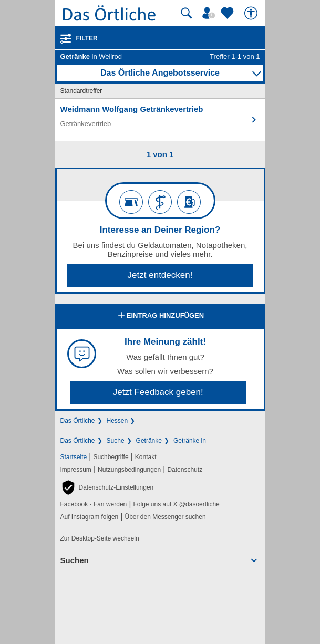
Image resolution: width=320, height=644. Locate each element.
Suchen (75, 560)
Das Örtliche (78, 421)
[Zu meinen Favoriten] (229, 13)
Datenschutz (185, 470)
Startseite (74, 457)
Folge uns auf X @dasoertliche (176, 504)
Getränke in (190, 441)
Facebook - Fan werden (94, 504)
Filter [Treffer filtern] (87, 38)
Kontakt (146, 457)
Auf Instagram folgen (90, 517)
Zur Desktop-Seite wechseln (100, 538)
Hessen (117, 421)
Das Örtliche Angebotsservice (160, 73)
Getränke (149, 441)
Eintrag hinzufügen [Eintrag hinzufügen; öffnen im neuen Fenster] (160, 316)
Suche (116, 441)
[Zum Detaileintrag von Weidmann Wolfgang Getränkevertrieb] (160, 120)
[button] (107, 487)
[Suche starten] (187, 13)
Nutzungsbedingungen (129, 470)
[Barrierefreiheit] (252, 13)
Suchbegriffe (111, 457)
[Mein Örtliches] (210, 13)
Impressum (76, 470)
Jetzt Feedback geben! (158, 392)
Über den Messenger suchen (165, 517)
